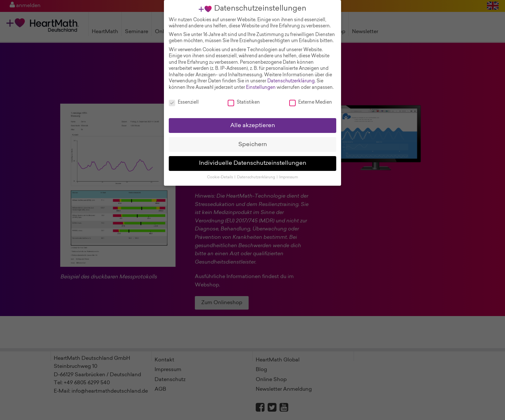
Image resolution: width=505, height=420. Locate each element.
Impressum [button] (289, 171)
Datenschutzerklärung (291, 75)
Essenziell (184, 96)
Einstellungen (261, 81)
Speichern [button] (253, 138)
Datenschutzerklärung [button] (257, 171)
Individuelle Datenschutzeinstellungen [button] (253, 157)
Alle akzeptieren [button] (253, 119)
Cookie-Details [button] (220, 171)
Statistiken (244, 96)
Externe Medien (311, 96)
